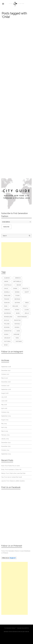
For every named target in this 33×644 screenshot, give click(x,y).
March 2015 (5, 431)
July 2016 (4, 397)
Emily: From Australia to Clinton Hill (11, 470)
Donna (17, 292)
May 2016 (4, 405)
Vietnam (19, 341)
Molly (27, 313)
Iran (6, 306)
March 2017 (5, 378)
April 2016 (4, 408)
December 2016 (6, 382)
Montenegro (22, 317)
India (27, 303)
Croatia (25, 288)
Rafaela (18, 324)
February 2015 (5, 435)
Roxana (7, 327)
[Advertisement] (16, 255)
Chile (6, 288)
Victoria (7, 341)
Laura (27, 310)
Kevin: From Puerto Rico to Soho (11, 466)
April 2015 (4, 427)
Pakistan (17, 320)
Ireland (15, 306)
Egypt (27, 292)
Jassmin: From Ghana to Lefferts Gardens (13, 481)
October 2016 (5, 386)
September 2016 (6, 389)
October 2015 (5, 412)
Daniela (7, 292)
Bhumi (19, 285)
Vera (17, 338)
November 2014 (6, 446)
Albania (7, 278)
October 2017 (5, 374)
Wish (6, 345)
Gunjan (7, 303)
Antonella (17, 281)
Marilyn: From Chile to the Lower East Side (13, 473)
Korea (17, 310)
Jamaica (7, 310)
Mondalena (8, 317)
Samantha (8, 331)
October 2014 (5, 450)
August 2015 (5, 420)
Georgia (17, 299)
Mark (18, 313)
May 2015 (4, 424)
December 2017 (6, 370)
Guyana (17, 303)
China (15, 288)
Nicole (7, 320)
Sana (18, 331)
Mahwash (8, 313)
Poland (7, 324)
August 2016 (5, 393)
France (7, 299)
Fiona (18, 296)
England (7, 296)
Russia (17, 327)
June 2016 (4, 401)
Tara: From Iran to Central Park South (12, 477)
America (18, 278)
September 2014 (6, 454)
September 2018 (6, 367)
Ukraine (16, 334)
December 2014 (6, 443)
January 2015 (5, 439)
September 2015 (6, 416)
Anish (6, 281)
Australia (8, 285)
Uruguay (7, 338)
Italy (25, 306)
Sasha (6, 334)
